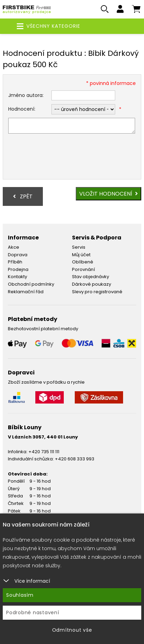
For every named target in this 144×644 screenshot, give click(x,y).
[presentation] (60, 157)
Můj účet (81, 255)
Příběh (15, 262)
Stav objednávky (91, 277)
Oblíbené (83, 262)
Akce (14, 247)
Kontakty (17, 277)
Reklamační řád (26, 292)
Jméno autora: (26, 95)
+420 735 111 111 (44, 452)
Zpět (23, 196)
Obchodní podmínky (31, 284)
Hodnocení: (22, 109)
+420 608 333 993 (75, 459)
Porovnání (83, 269)
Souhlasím (20, 595)
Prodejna (18, 269)
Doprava (18, 255)
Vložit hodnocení (109, 194)
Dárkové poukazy (92, 284)
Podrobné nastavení (33, 612)
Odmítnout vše (72, 630)
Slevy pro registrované (97, 292)
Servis (79, 247)
